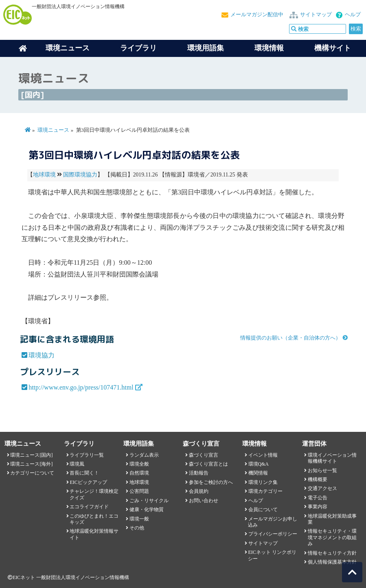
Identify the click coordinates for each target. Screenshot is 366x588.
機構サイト (333, 48)
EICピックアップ (88, 482)
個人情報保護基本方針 (332, 562)
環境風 (77, 464)
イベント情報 (263, 455)
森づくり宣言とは (208, 464)
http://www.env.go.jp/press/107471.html (81, 387)
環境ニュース (53, 130)
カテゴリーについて (32, 473)
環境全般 (139, 464)
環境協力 (42, 355)
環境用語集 (206, 48)
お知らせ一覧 (322, 470)
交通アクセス (322, 488)
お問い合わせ (204, 501)
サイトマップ (316, 15)
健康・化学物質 (147, 510)
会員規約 (199, 491)
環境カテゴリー (265, 491)
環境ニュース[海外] (31, 464)
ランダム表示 (144, 455)
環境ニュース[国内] (31, 455)
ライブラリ (138, 48)
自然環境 (139, 473)
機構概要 (318, 479)
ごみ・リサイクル (149, 501)
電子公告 (318, 498)
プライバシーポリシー (273, 534)
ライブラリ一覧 (87, 455)
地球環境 (44, 175)
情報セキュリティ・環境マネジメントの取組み (332, 537)
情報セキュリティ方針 (332, 553)
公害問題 (139, 491)
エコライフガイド (89, 507)
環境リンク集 (263, 482)
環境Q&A (259, 464)
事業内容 (318, 507)
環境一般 (139, 519)
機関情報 (258, 473)
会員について (263, 510)
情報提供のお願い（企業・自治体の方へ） (290, 338)
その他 (137, 528)
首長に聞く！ (84, 473)
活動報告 (199, 473)
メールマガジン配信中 (257, 15)
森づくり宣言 (204, 455)
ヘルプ (353, 15)
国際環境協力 (80, 175)
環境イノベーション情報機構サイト (332, 458)
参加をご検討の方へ (211, 482)
